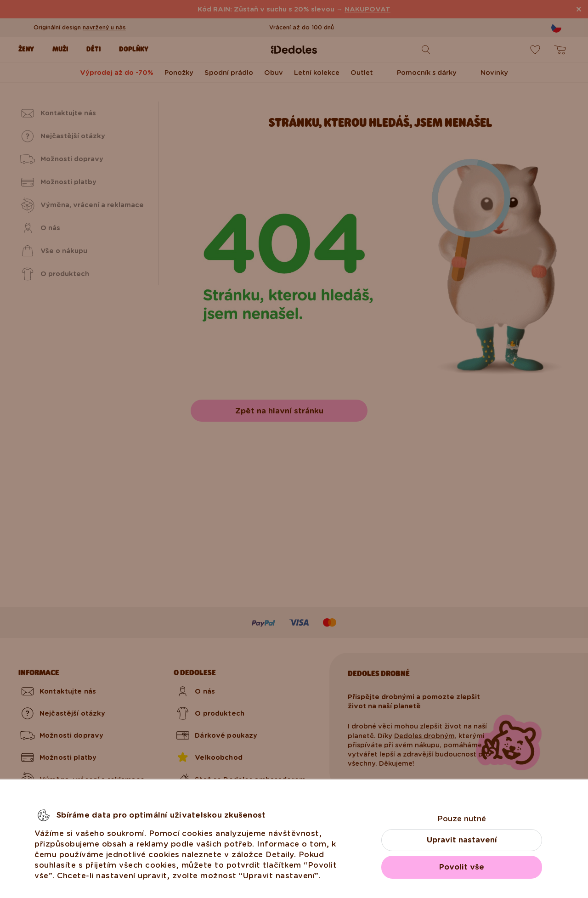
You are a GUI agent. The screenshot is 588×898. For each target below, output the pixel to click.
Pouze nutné (462, 819)
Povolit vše (462, 867)
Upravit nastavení (462, 840)
